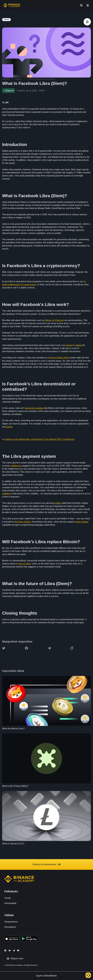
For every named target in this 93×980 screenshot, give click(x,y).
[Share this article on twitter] (4, 648)
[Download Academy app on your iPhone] (12, 939)
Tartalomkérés (11, 922)
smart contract (82, 522)
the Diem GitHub (23, 522)
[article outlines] (87, 22)
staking (79, 345)
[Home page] (12, 5)
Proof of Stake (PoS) (59, 358)
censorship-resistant (34, 408)
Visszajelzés (10, 927)
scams (9, 427)
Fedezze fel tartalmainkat (46, 864)
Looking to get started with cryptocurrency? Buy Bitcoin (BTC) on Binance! (39, 439)
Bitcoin (48, 320)
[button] (88, 5)
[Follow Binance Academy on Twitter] (10, 951)
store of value (24, 564)
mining (69, 345)
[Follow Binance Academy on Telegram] (14, 951)
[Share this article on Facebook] (26, 648)
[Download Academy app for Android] (29, 939)
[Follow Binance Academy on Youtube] (18, 950)
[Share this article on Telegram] (49, 648)
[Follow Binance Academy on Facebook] (5, 951)
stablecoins (16, 466)
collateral (6, 494)
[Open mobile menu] (88, 5)
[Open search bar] (80, 5)
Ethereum (59, 320)
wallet (58, 503)
